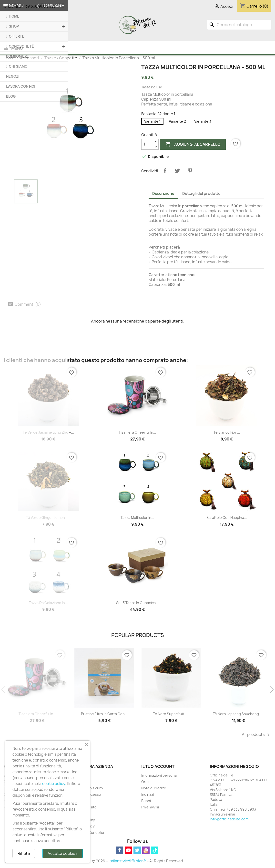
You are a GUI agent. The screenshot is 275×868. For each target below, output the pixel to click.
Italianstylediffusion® (127, 862)
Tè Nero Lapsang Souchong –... (239, 714)
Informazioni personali (160, 776)
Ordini (146, 782)
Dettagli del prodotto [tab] (201, 194)
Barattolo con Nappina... (227, 518)
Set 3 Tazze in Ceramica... (137, 603)
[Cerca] (239, 25)
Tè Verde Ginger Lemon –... (48, 518)
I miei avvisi (150, 808)
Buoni (146, 801)
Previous (4, 690)
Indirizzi (148, 795)
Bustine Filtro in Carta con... (104, 714)
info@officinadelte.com (229, 820)
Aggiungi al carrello (193, 145)
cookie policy (54, 784)
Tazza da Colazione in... (48, 603)
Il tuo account (158, 767)
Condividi (165, 171)
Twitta (177, 171)
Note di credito (154, 789)
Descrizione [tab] (163, 194)
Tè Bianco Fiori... (227, 433)
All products (257, 735)
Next (271, 690)
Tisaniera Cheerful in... (137, 433)
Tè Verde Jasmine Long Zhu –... (48, 433)
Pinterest (190, 171)
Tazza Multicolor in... (137, 518)
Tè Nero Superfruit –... (171, 714)
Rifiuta (24, 853)
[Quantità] (147, 145)
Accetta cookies (63, 853)
